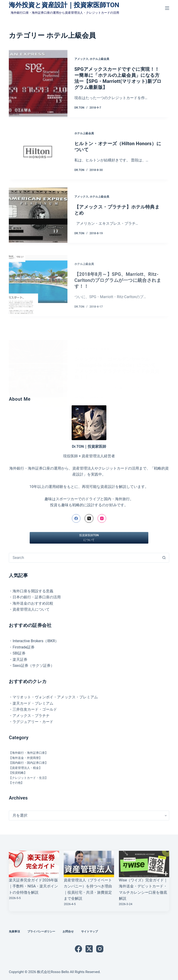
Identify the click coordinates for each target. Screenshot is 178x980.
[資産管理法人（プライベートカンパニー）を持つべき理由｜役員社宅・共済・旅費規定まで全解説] (89, 864)
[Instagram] (102, 519)
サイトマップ (89, 932)
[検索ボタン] (164, 558)
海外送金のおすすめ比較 (33, 603)
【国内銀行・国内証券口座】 (28, 763)
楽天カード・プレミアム (33, 703)
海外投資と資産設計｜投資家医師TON (64, 5)
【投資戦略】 (18, 773)
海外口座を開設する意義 (33, 591)
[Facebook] (76, 519)
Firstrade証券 (24, 647)
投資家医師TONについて (89, 538)
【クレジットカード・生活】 (28, 778)
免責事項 (14, 932)
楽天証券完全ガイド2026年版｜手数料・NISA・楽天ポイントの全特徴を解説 (33, 886)
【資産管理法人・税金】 (25, 768)
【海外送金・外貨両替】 (25, 758)
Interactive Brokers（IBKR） (36, 641)
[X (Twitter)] (89, 519)
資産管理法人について (31, 609)
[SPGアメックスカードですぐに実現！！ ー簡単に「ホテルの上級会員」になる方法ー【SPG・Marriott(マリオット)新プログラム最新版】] (38, 84)
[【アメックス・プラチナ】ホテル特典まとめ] (38, 225)
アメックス (81, 59)
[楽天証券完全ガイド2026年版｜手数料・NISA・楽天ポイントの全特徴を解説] (34, 864)
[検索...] (84, 558)
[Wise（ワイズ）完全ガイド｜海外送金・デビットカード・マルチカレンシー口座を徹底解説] (144, 864)
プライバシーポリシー (41, 932)
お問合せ (68, 932)
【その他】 (16, 783)
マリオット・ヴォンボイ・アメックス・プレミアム (55, 697)
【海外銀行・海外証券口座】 (28, 753)
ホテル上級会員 (99, 59)
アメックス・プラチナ (31, 716)
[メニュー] (167, 8)
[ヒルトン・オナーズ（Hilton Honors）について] (38, 153)
